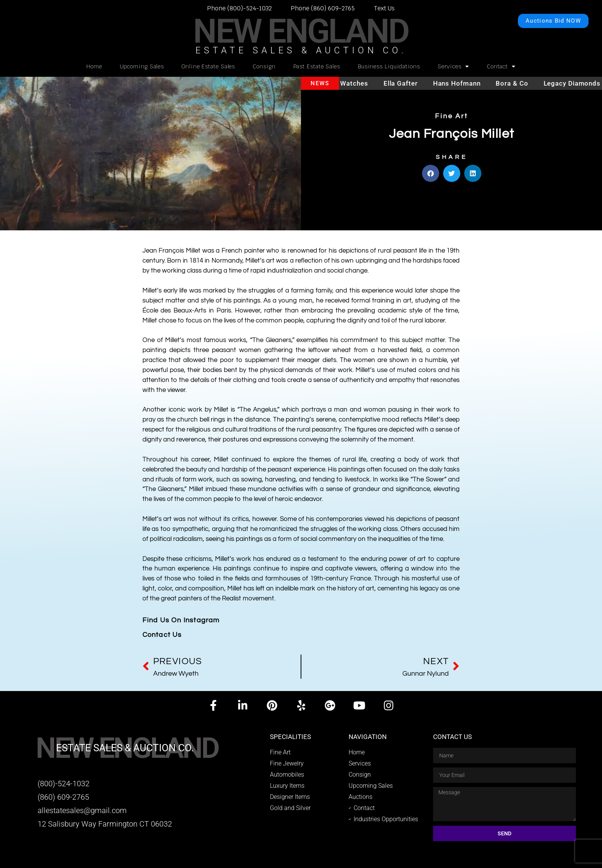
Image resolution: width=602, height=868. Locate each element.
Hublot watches (349, 83)
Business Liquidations (389, 66)
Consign (264, 66)
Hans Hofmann (463, 83)
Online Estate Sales (208, 66)
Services (453, 66)
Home (94, 66)
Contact (501, 66)
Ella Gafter (407, 83)
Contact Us (162, 635)
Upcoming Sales (142, 66)
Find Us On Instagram (181, 620)
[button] (431, 175)
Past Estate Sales (317, 66)
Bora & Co (518, 83)
